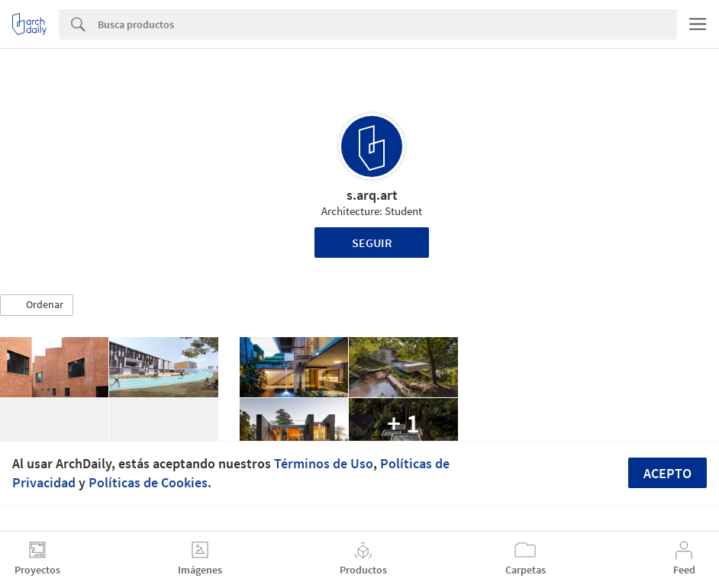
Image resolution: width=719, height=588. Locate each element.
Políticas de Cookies (148, 482)
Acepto (667, 473)
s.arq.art (372, 195)
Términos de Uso (324, 463)
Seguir (372, 243)
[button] (37, 305)
